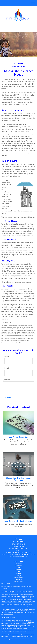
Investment (18, 566)
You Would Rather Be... (19, 437)
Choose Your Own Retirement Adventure (18, 479)
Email (7, 368)
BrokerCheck (5, 588)
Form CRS (7, 583)
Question (6, 380)
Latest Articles (18, 578)
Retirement (18, 564)
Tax (19, 572)
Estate (19, 568)
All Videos (18, 580)
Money (18, 574)
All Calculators (18, 582)
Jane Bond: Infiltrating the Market (18, 521)
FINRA (30, 622)
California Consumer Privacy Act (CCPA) (17, 611)
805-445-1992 (18, 29)
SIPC (33, 622)
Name (7, 356)
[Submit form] (8, 398)
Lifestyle (18, 576)
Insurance (18, 570)
